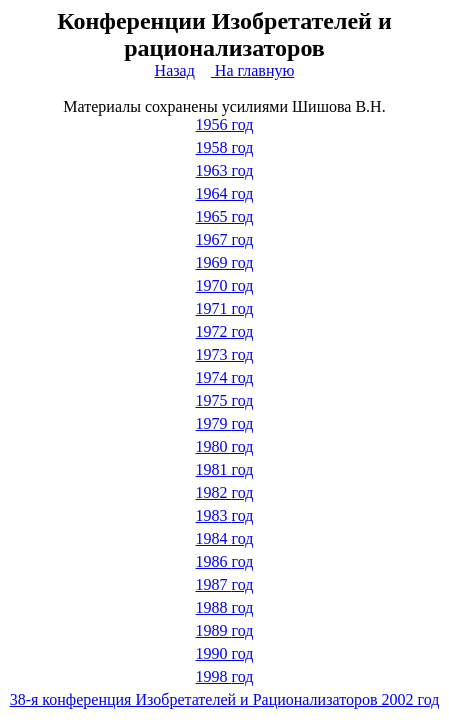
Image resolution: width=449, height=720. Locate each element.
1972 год (225, 331)
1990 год (225, 653)
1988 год (225, 607)
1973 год (225, 354)
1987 (225, 584)
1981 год (225, 469)
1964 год (225, 193)
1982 (225, 492)
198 (225, 515)
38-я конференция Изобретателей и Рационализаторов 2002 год (225, 699)
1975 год (225, 400)
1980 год (225, 446)
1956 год (225, 124)
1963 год (225, 170)
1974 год (225, 377)
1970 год (225, 285)
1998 (225, 676)
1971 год (225, 308)
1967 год (225, 239)
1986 (225, 561)
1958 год (225, 147)
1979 (225, 423)
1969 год (225, 262)
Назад (175, 70)
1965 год (225, 216)
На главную (253, 70)
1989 (225, 630)
